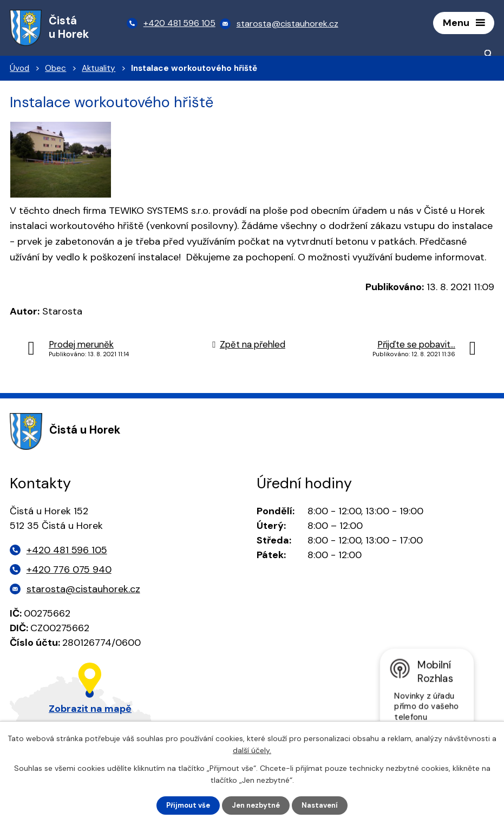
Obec (55, 71)
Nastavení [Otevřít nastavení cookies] (324, 805)
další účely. (252, 749)
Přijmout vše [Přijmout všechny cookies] (185, 805)
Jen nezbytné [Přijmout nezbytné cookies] (257, 805)
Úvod (19, 71)
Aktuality (99, 71)
